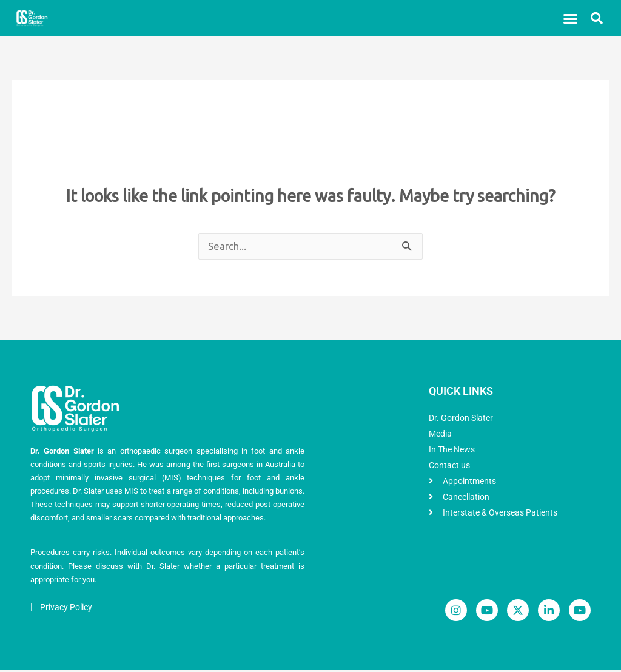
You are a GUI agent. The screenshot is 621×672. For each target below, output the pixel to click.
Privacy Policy (68, 609)
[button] (571, 18)
